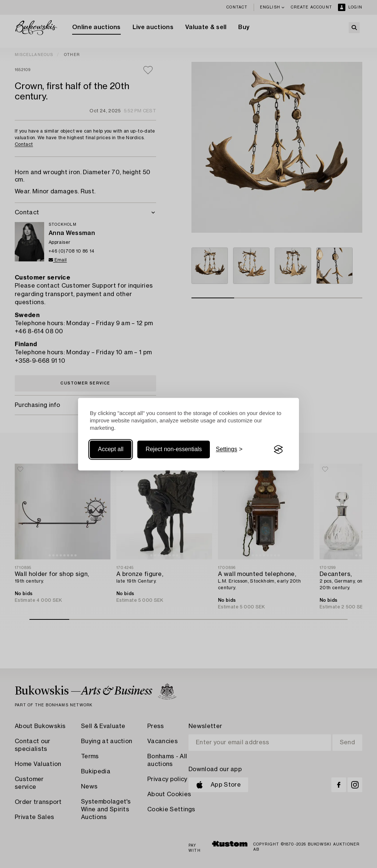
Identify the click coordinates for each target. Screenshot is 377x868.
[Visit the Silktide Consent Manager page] (278, 450)
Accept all (111, 449)
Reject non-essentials (174, 449)
